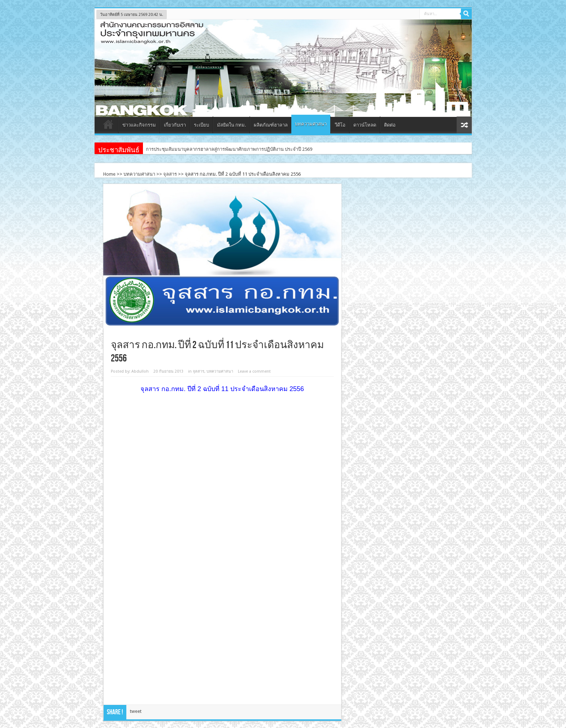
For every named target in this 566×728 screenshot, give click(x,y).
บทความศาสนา (311, 124)
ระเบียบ (201, 125)
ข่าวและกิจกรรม (139, 125)
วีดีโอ (340, 125)
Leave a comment (254, 371)
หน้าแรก (108, 126)
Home (109, 174)
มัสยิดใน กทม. (231, 125)
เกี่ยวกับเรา (175, 125)
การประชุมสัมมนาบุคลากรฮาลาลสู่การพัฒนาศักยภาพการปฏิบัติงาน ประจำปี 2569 (229, 149)
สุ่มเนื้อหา (464, 125)
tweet (136, 711)
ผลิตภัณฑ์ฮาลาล (271, 125)
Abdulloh (140, 371)
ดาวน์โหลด (365, 125)
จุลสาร (170, 174)
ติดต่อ (390, 125)
